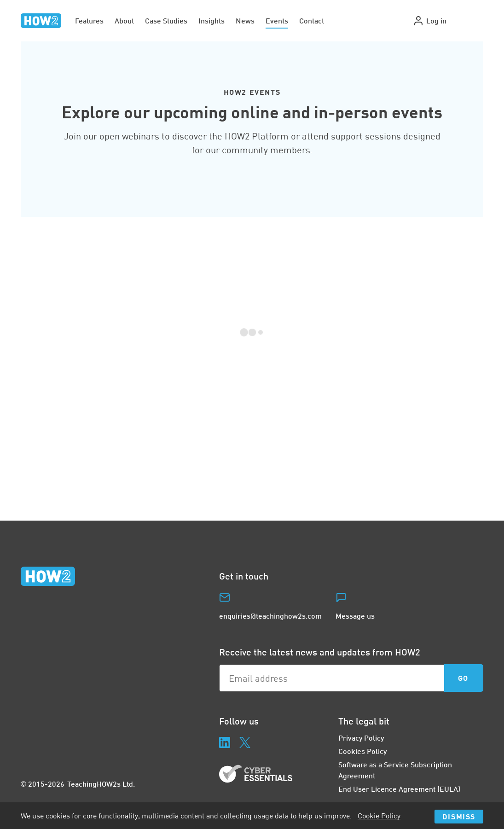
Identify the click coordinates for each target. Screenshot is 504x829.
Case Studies (166, 20)
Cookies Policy (362, 751)
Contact (312, 20)
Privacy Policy (361, 738)
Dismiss (459, 816)
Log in (430, 21)
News (245, 20)
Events (277, 20)
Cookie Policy (379, 816)
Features (89, 20)
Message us (355, 616)
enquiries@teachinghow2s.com (270, 616)
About (124, 20)
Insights (211, 20)
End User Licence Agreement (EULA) (399, 789)
